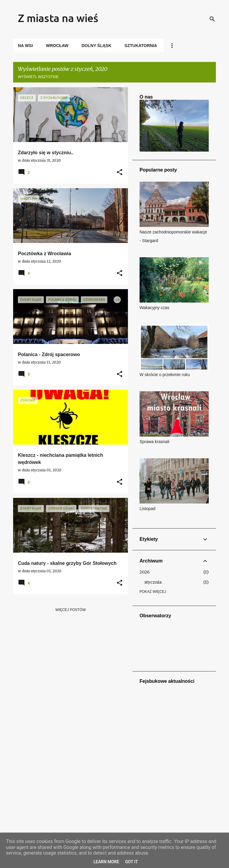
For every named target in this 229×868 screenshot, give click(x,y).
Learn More (106, 862)
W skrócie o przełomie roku (165, 375)
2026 (145, 572)
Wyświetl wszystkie (38, 77)
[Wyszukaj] (212, 19)
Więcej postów (71, 610)
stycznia (153, 582)
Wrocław (57, 46)
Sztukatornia (141, 46)
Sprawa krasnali (154, 442)
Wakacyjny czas (154, 308)
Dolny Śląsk (96, 46)
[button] (120, 173)
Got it (131, 862)
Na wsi (25, 46)
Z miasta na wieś (58, 18)
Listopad (147, 509)
